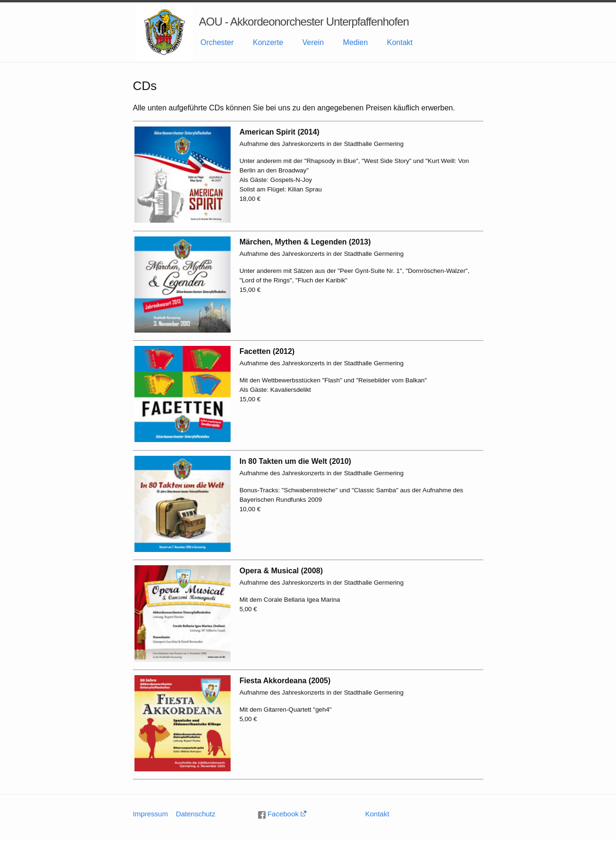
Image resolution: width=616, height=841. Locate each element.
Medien (355, 42)
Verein (313, 42)
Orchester (217, 42)
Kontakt (400, 42)
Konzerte (268, 42)
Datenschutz (195, 814)
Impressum (151, 814)
